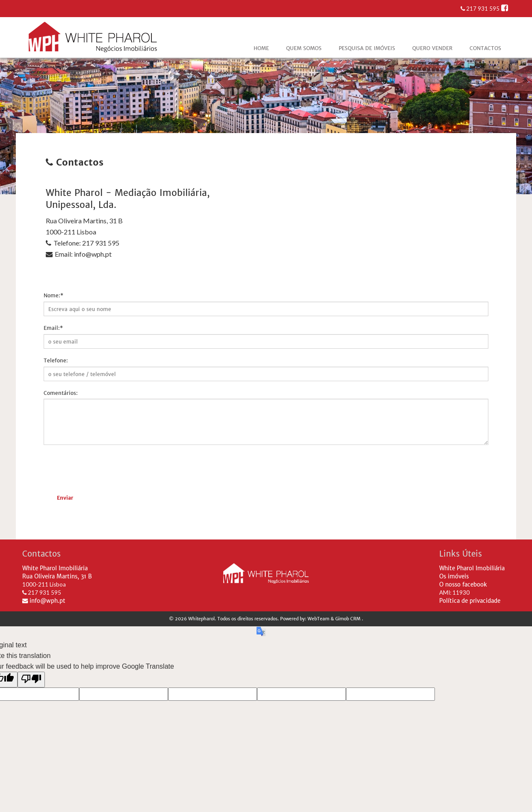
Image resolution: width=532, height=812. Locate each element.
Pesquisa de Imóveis (367, 48)
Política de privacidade (470, 601)
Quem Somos (304, 48)
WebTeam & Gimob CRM (335, 619)
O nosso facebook (463, 585)
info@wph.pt (44, 601)
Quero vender (432, 48)
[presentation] (109, 468)
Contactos (485, 48)
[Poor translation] (31, 680)
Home (261, 48)
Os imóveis (454, 576)
